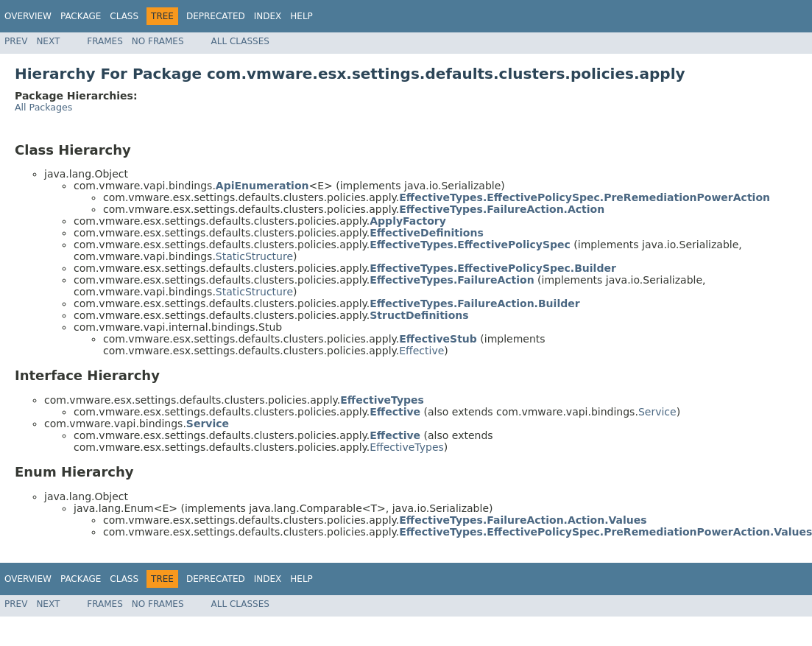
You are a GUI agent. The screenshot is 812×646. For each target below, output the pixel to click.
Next (48, 41)
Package (81, 16)
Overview (28, 16)
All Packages (43, 107)
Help (301, 16)
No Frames (158, 41)
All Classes (240, 41)
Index (268, 16)
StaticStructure (254, 256)
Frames (105, 41)
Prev (16, 41)
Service (657, 412)
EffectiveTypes (407, 447)
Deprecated (216, 16)
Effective (421, 351)
